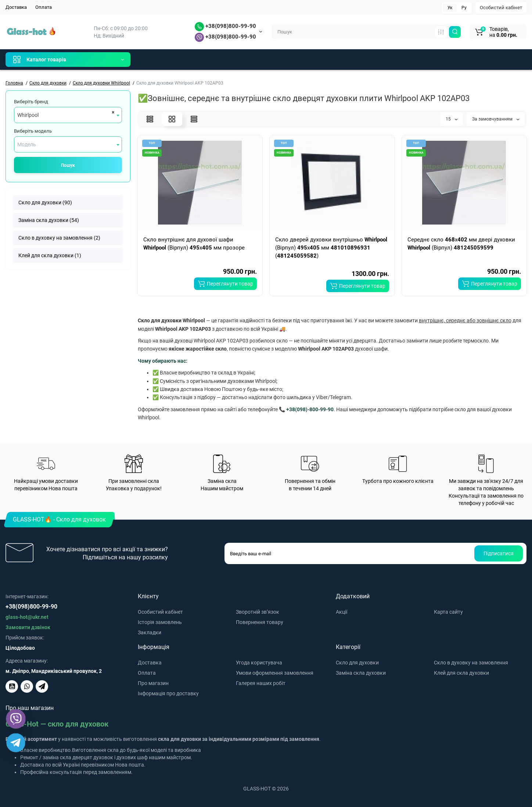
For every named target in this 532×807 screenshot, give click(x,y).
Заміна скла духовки (361, 673)
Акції (342, 612)
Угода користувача (259, 663)
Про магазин (153, 683)
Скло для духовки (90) (45, 202)
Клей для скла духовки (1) (50, 255)
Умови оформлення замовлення (275, 673)
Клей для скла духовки (461, 673)
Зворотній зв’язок (258, 612)
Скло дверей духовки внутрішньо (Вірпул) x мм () (331, 248)
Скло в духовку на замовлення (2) (59, 238)
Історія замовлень (160, 622)
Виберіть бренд (31, 102)
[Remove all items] (112, 112)
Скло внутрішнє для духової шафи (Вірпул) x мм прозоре (194, 244)
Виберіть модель (33, 131)
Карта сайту (448, 612)
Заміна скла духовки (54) (49, 220)
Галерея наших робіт (261, 683)
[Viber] (16, 719)
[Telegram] (16, 743)
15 (452, 119)
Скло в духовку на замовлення (471, 663)
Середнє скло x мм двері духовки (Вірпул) (461, 244)
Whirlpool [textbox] (28, 115)
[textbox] (68, 144)
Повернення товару (260, 622)
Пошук (68, 165)
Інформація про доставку (168, 693)
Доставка (16, 7)
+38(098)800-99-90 (225, 26)
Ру (464, 8)
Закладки (150, 632)
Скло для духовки (357, 663)
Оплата (44, 7)
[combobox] (68, 115)
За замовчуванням (496, 119)
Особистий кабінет (501, 8)
